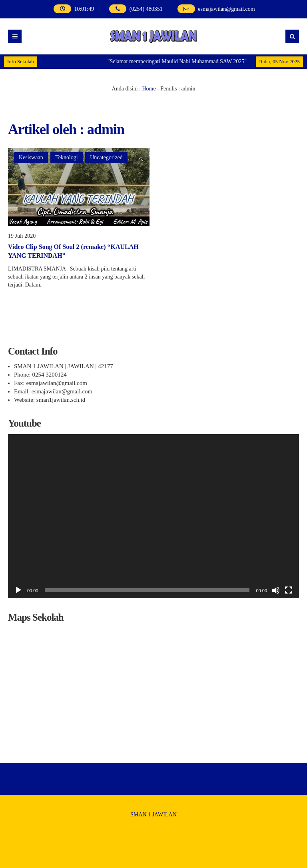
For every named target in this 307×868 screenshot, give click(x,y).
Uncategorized (106, 157)
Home (149, 89)
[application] (153, 516)
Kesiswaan (31, 157)
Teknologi (67, 157)
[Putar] (18, 590)
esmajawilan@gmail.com (226, 9)
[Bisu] (276, 590)
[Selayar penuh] (289, 590)
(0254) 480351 (146, 9)
